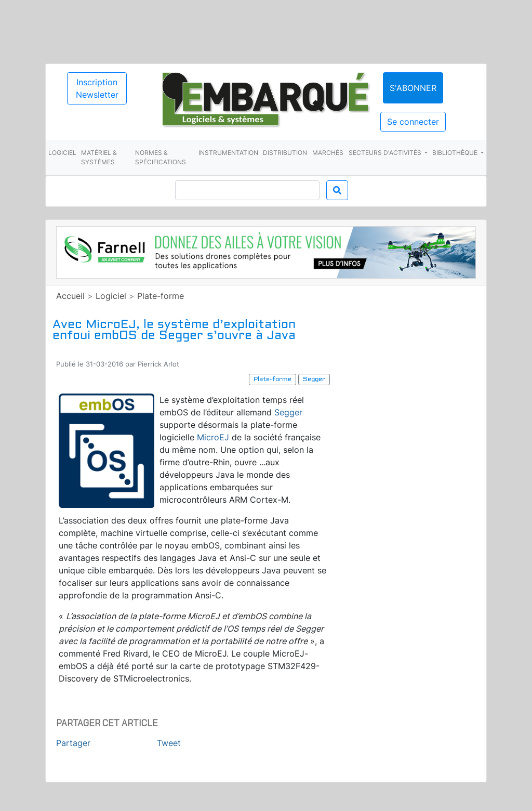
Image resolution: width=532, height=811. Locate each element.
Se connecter (413, 122)
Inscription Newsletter (97, 88)
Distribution (285, 153)
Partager (73, 743)
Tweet (169, 743)
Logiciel (62, 153)
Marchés (328, 153)
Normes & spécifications (161, 157)
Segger (288, 412)
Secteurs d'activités (386, 153)
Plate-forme (161, 296)
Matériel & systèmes (99, 157)
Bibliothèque (456, 153)
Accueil (70, 296)
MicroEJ (213, 437)
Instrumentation (228, 153)
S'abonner (413, 88)
